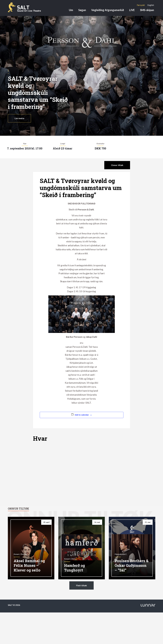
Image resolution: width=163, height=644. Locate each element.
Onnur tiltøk (117, 165)
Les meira (19, 118)
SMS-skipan (147, 10)
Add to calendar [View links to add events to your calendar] (82, 415)
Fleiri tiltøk (81, 585)
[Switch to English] (151, 5)
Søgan (82, 10)
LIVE (132, 10)
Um (71, 10)
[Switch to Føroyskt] (141, 5)
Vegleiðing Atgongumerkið (108, 10)
